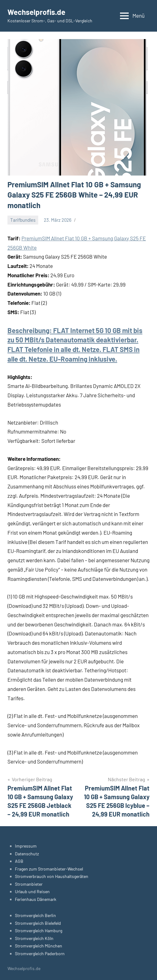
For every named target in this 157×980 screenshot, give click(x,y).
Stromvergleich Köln (34, 938)
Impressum (26, 846)
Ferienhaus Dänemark (36, 899)
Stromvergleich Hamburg (39, 931)
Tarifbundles (23, 220)
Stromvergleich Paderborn (40, 953)
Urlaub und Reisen (32, 891)
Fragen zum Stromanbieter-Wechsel (49, 869)
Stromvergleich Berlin (35, 915)
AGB (19, 861)
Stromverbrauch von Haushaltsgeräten (52, 876)
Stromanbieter (29, 884)
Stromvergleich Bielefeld (38, 923)
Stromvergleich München (39, 946)
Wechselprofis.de (36, 12)
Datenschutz (27, 854)
